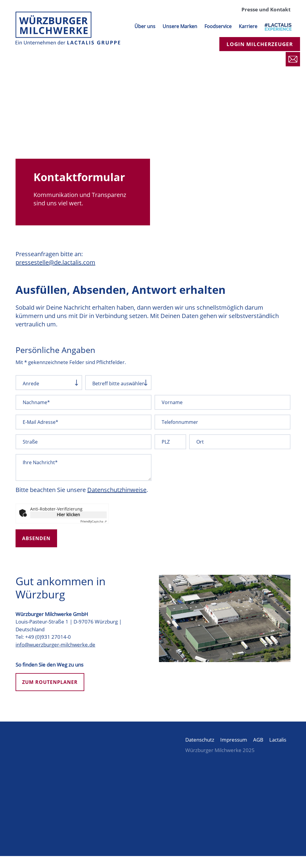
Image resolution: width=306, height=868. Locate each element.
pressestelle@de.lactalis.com (55, 262)
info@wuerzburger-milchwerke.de (55, 645)
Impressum (234, 740)
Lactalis (278, 740)
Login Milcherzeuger (260, 44)
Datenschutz (200, 740)
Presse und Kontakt (266, 9)
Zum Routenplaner (50, 682)
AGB (258, 740)
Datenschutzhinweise (117, 490)
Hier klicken (68, 515)
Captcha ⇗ (94, 521)
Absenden (36, 538)
